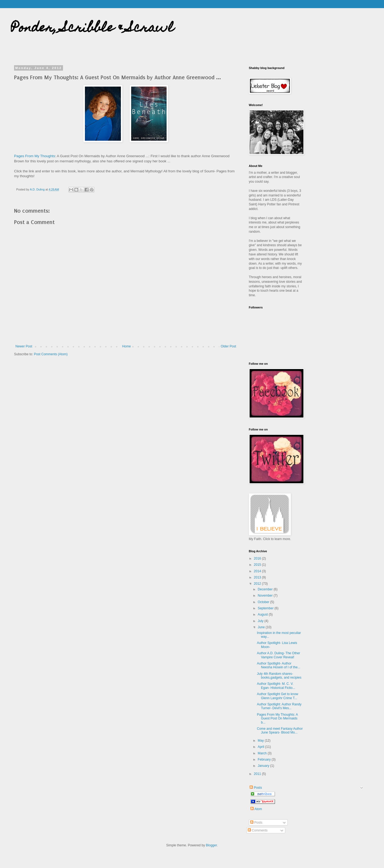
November (266, 596)
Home (127, 346)
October (264, 602)
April (261, 747)
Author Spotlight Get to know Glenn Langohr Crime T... (278, 696)
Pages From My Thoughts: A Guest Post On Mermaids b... (277, 719)
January (264, 766)
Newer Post (24, 346)
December (266, 589)
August (263, 614)
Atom (256, 809)
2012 (258, 584)
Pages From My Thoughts (34, 156)
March (263, 753)
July (261, 621)
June (262, 627)
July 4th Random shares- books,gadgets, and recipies (279, 676)
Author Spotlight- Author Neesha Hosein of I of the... (279, 665)
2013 (258, 577)
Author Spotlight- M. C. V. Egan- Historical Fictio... (276, 686)
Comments (258, 830)
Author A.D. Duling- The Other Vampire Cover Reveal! (279, 655)
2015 (258, 565)
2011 (258, 774)
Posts (255, 788)
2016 (258, 558)
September (266, 608)
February (265, 760)
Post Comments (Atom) (51, 354)
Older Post (228, 346)
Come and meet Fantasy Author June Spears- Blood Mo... (280, 731)
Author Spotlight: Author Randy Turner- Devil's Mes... (279, 706)
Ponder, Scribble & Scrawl (92, 29)
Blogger (211, 845)
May (261, 741)
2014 (258, 571)
